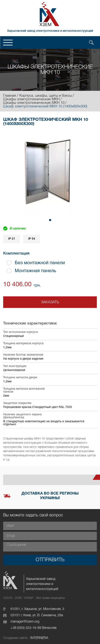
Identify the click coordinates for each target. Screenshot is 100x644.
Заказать (50, 302)
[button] (50, 220)
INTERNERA (39, 638)
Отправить (50, 560)
